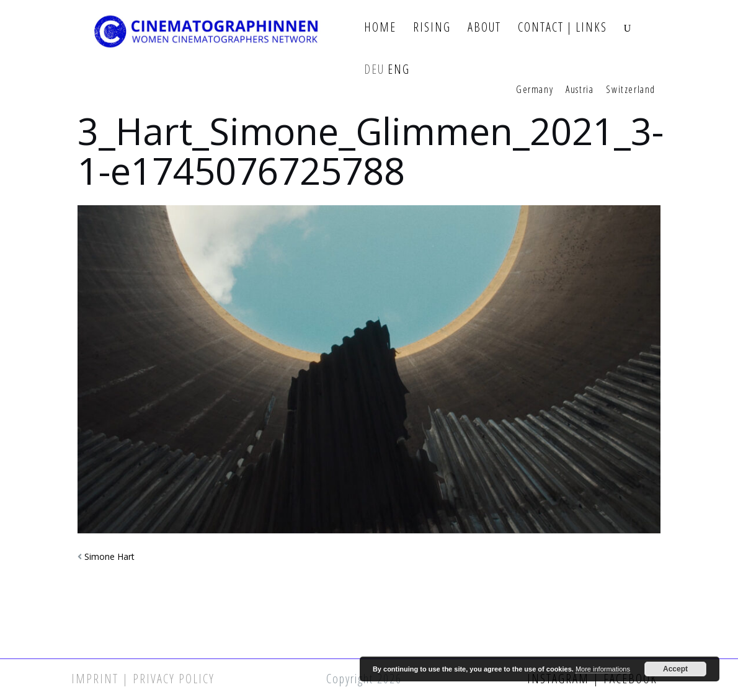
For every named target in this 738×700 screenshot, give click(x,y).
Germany (535, 90)
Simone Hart (109, 556)
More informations (603, 669)
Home (380, 28)
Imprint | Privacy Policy (143, 679)
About (484, 28)
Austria (580, 90)
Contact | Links (562, 28)
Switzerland (631, 90)
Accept (675, 669)
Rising (432, 28)
